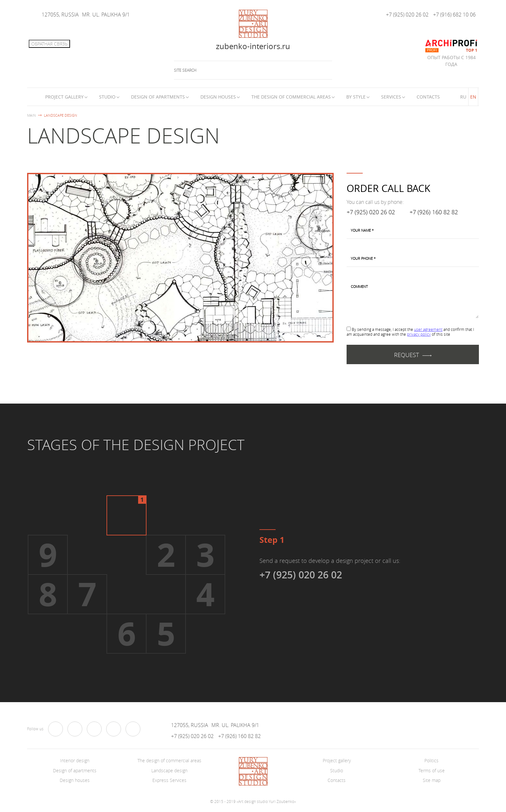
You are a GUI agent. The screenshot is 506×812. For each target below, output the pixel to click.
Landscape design (169, 770)
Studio (107, 97)
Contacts (428, 97)
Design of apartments (158, 97)
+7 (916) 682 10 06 (454, 15)
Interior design (75, 760)
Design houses (218, 97)
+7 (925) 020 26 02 (407, 15)
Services (391, 97)
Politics (431, 760)
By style (356, 97)
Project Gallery (64, 97)
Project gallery (337, 760)
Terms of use (432, 770)
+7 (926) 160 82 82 (434, 212)
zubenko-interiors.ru (253, 46)
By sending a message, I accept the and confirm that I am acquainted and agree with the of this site (410, 332)
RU (463, 97)
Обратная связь (49, 44)
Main (31, 115)
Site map (432, 780)
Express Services (169, 780)
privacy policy (419, 334)
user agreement (428, 329)
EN (473, 97)
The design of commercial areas (291, 97)
